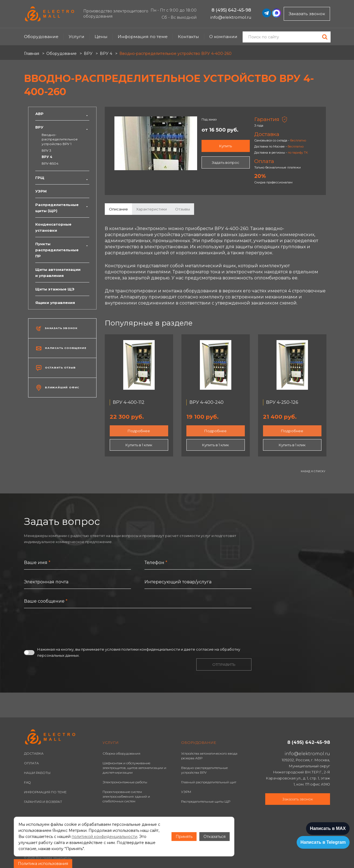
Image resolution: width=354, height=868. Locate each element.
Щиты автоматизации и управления (58, 273)
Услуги (77, 37)
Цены (101, 37)
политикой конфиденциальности (104, 837)
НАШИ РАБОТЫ (37, 773)
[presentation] (66, 627)
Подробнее (139, 431)
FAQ (27, 782)
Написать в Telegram (323, 842)
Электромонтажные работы (125, 782)
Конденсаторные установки (53, 227)
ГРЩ (62, 178)
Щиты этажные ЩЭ (55, 289)
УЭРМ (41, 191)
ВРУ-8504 (50, 163)
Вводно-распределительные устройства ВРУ (204, 770)
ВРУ (62, 127)
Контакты (188, 37)
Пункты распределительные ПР (62, 250)
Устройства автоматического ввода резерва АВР (209, 756)
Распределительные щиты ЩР (206, 801)
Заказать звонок (307, 14)
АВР (62, 114)
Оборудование (41, 37)
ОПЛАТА (31, 763)
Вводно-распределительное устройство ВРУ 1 (60, 139)
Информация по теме (143, 37)
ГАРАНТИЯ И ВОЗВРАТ (43, 802)
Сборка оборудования (121, 753)
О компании (223, 37)
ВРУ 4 (47, 157)
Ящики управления (55, 303)
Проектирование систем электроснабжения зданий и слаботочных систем (126, 796)
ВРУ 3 (46, 150)
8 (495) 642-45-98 (231, 10)
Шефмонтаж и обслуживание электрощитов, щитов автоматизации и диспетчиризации (134, 768)
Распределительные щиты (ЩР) (62, 208)
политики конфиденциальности (151, 649)
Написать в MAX (328, 828)
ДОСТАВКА (34, 753)
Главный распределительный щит (209, 782)
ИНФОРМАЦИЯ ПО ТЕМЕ (45, 792)
